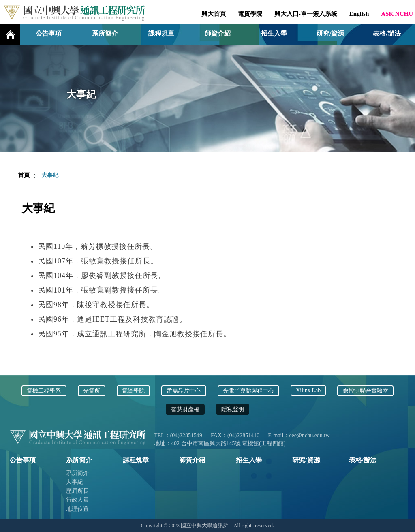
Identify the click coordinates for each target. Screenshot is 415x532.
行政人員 (77, 500)
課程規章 (161, 33)
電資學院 (250, 14)
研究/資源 (330, 33)
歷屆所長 (77, 491)
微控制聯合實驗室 (366, 391)
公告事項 (49, 33)
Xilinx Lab (308, 390)
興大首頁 (214, 14)
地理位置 (77, 509)
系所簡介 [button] (105, 33)
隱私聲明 (233, 409)
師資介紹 (218, 33)
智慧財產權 (185, 409)
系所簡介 (77, 473)
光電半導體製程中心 (248, 391)
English (359, 14)
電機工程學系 (44, 391)
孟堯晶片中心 (184, 391)
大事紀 (75, 482)
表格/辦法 (387, 33)
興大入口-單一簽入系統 (306, 14)
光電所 (92, 391)
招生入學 (274, 33)
